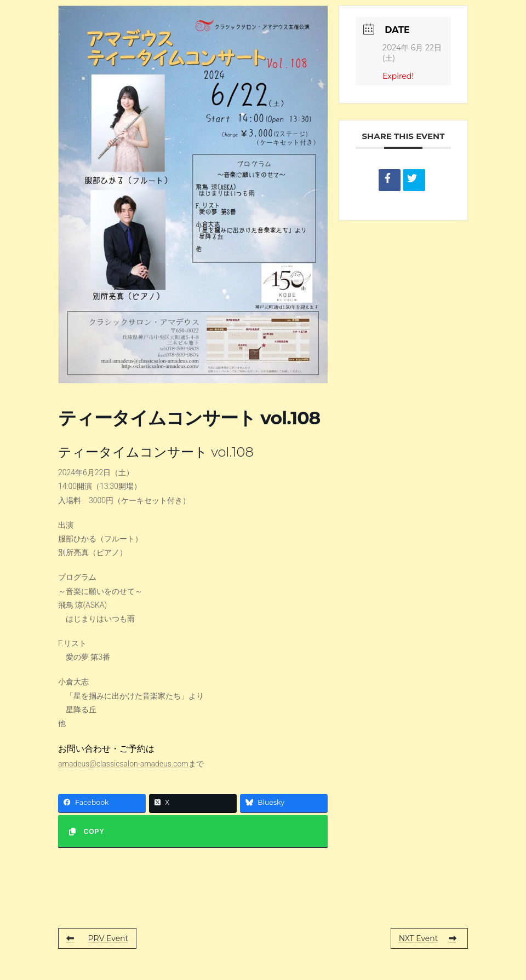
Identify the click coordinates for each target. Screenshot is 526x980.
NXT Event (428, 938)
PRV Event (97, 938)
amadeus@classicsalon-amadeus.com (123, 764)
